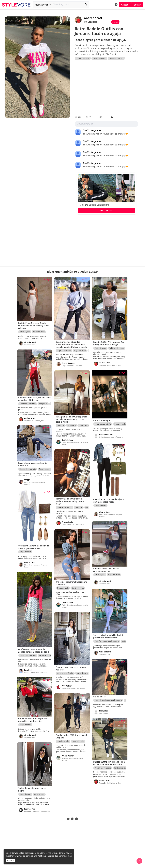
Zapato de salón (45, 469)
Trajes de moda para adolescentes (108, 700)
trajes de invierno (64, 350)
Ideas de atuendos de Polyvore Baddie (111, 515)
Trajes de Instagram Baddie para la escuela (74, 443)
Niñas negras (25, 331)
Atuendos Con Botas (28, 403)
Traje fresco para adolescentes (107, 641)
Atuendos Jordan (116, 58)
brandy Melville (63, 741)
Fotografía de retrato (103, 423)
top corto (61, 425)
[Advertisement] (106, 88)
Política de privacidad (48, 856)
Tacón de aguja (45, 655)
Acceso (125, 5)
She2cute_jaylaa (92, 130)
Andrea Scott (93, 18)
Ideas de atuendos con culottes (73, 688)
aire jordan (43, 403)
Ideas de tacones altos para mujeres (34, 483)
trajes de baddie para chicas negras (72, 759)
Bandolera (72, 425)
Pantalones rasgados (103, 767)
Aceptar (10, 861)
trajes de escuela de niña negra (111, 437)
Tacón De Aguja (83, 58)
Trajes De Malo (99, 58)
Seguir (115, 22)
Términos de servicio (23, 856)
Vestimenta (104, 713)
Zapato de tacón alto (28, 469)
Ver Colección (106, 210)
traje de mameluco (64, 507)
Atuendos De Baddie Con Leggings (37, 811)
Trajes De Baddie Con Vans (72, 365)
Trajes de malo (39, 331)
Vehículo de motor (117, 348)
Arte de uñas (39, 794)
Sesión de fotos (78, 588)
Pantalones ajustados (123, 767)
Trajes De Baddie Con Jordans (94, 205)
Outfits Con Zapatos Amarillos (35, 672)
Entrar (137, 5)
